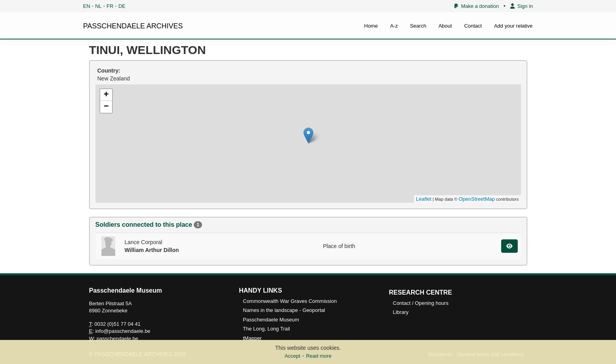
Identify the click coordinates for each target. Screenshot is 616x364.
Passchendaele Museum (271, 320)
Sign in (522, 6)
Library (401, 312)
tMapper (253, 338)
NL (98, 6)
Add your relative (513, 26)
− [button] (106, 107)
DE (122, 6)
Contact (473, 26)
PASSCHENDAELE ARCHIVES (133, 26)
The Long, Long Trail (267, 329)
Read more (319, 356)
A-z (394, 26)
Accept (292, 356)
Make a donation (477, 6)
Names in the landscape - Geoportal (284, 310)
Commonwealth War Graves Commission (290, 301)
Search (418, 26)
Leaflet (424, 199)
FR (110, 6)
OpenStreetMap (477, 199)
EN (87, 6)
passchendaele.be (118, 339)
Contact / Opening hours (421, 303)
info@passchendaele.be (123, 331)
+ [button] (106, 95)
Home (371, 26)
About (445, 26)
